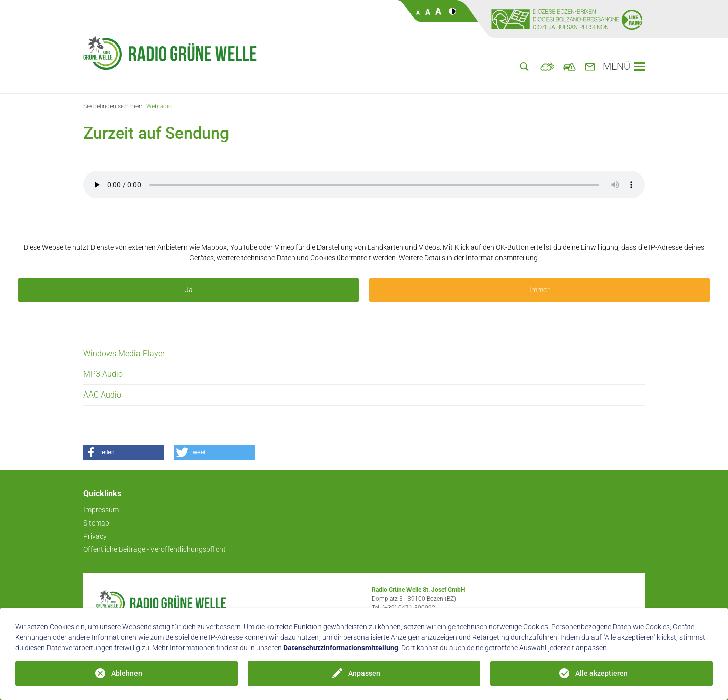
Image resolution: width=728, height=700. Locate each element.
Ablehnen (127, 673)
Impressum (101, 510)
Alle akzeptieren (602, 673)
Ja (189, 290)
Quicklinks (102, 493)
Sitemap (96, 523)
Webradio (159, 106)
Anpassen (364, 673)
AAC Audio (102, 395)
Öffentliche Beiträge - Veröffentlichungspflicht (155, 549)
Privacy (95, 536)
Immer (539, 290)
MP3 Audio (103, 374)
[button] (124, 452)
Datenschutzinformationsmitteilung (341, 648)
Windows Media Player (124, 353)
